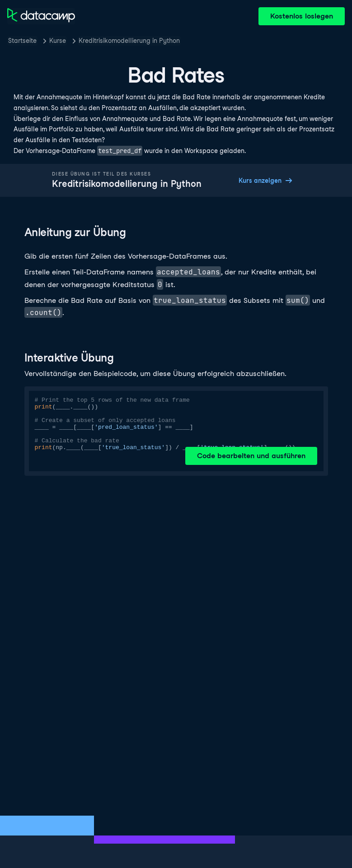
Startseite (22, 41)
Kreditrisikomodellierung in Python (129, 41)
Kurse (58, 41)
